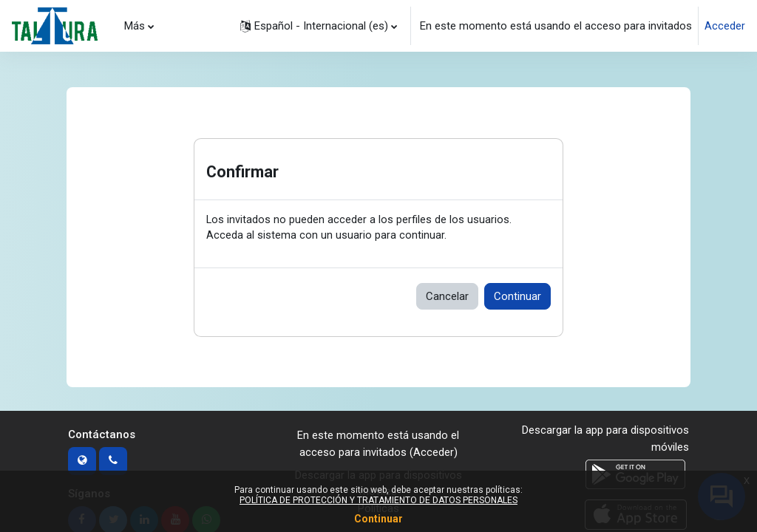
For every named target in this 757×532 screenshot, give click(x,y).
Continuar (517, 297)
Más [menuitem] (135, 25)
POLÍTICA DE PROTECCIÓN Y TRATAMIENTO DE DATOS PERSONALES (378, 500)
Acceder (725, 26)
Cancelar (447, 297)
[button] (319, 26)
